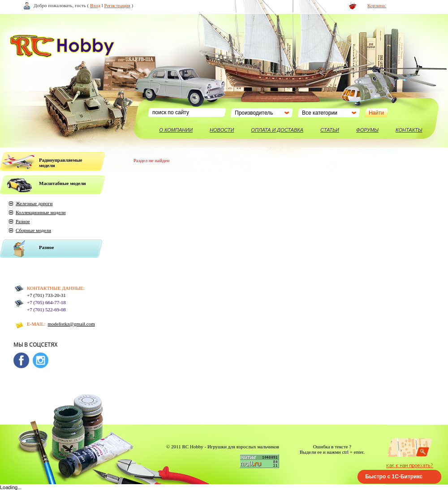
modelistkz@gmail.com (71, 324)
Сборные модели (33, 230)
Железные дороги (34, 203)
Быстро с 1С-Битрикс (394, 477)
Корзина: (377, 5)
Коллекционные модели (41, 212)
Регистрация (117, 5)
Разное (23, 221)
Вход (95, 5)
